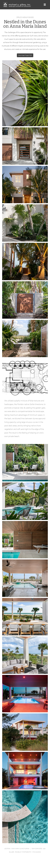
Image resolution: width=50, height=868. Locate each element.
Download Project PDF (25, 55)
